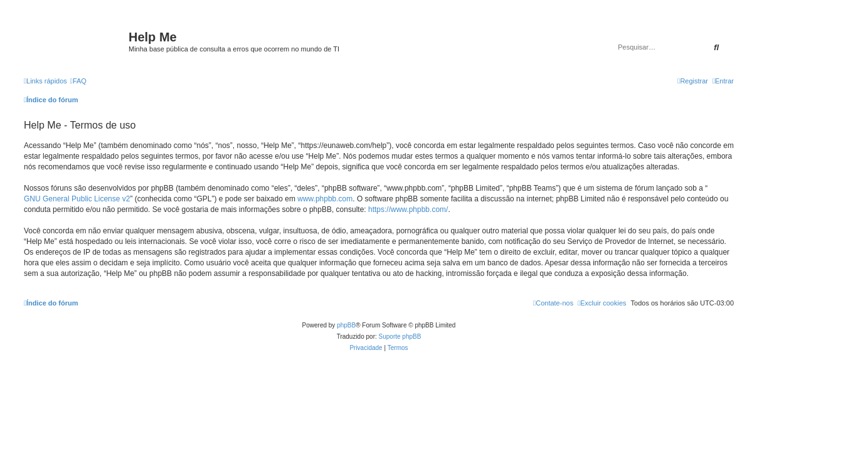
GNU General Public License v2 (77, 199)
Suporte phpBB (400, 337)
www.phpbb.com (325, 199)
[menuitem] (78, 81)
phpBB (346, 325)
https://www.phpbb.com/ (408, 209)
